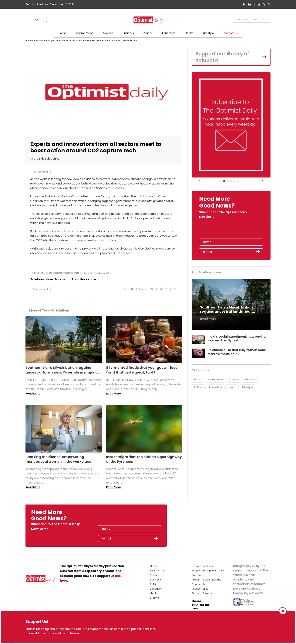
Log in (265, 19)
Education (169, 33)
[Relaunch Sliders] (234, 181)
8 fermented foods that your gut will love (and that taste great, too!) (142, 370)
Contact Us (198, 584)
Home (62, 33)
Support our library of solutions (223, 57)
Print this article (84, 279)
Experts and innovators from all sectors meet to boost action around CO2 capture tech (93, 41)
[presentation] (221, 230)
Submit (258, 252)
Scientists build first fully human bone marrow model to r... (237, 352)
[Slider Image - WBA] (228, 181)
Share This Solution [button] (44, 159)
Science (108, 33)
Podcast (197, 575)
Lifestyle (209, 33)
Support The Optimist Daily (208, 571)
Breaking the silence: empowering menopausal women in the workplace (58, 459)
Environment (84, 33)
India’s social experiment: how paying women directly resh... (237, 339)
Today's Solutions (202, 566)
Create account (246, 19)
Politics (148, 33)
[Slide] (238, 181)
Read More (33, 394)
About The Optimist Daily (206, 580)
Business (128, 33)
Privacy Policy (200, 589)
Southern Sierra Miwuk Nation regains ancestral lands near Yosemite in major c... (63, 370)
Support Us (231, 33)
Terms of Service (202, 593)
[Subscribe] (224, 181)
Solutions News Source (48, 279)
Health (189, 33)
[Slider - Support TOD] (231, 181)
